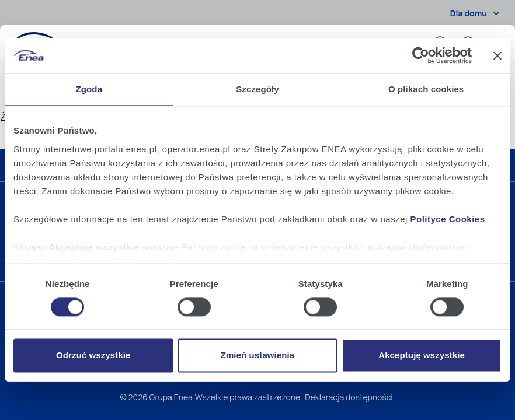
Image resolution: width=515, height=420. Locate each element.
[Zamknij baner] (497, 55)
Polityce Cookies (448, 219)
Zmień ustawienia (258, 356)
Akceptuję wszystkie (422, 356)
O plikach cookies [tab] (426, 89)
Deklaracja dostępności (349, 397)
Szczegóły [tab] (257, 89)
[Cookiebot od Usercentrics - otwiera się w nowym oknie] (421, 55)
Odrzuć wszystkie (93, 356)
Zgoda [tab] (89, 89)
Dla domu (477, 13)
